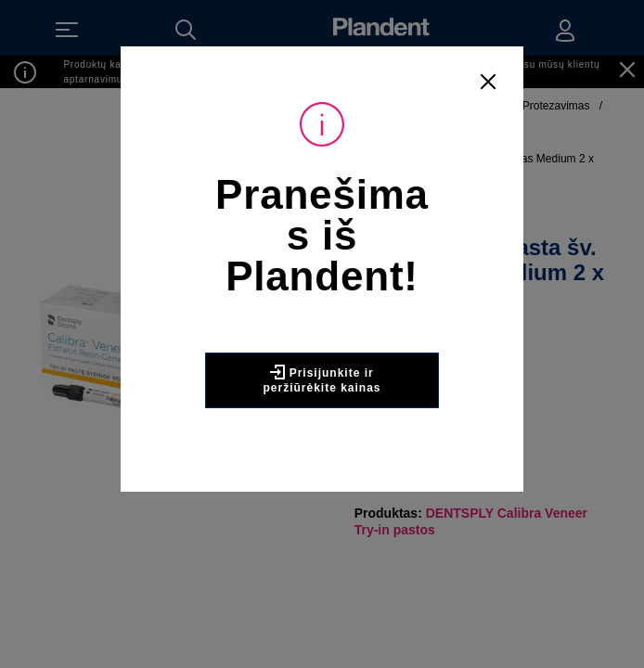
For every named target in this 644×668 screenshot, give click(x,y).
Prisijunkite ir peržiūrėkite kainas (322, 379)
